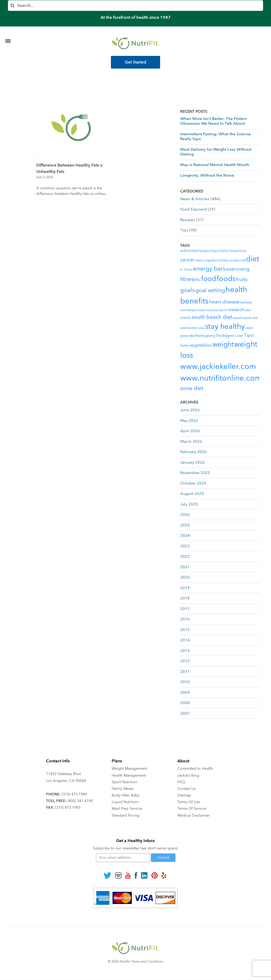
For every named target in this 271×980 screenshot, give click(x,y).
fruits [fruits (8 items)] (242, 279)
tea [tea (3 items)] (192, 336)
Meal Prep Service (127, 809)
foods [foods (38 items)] (226, 279)
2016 (185, 619)
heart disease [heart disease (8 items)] (224, 302)
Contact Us (186, 789)
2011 (185, 672)
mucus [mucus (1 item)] (209, 310)
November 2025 (195, 473)
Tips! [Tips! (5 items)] (249, 335)
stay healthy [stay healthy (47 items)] (225, 326)
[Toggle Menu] (8, 34)
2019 (185, 588)
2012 (185, 661)
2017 (185, 609)
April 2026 (190, 431)
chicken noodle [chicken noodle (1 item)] (228, 260)
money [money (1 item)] (200, 310)
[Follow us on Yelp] (164, 875)
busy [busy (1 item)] (243, 251)
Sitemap (184, 795)
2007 (185, 713)
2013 (185, 651)
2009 (185, 692)
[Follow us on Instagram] (118, 875)
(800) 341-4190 (80, 801)
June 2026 (190, 410)
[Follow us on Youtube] (128, 875)
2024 (185, 535)
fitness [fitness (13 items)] (188, 279)
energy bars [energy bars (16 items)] (209, 269)
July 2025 (189, 504)
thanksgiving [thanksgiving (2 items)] (205, 336)
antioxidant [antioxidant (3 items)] (190, 251)
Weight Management (129, 769)
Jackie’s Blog (188, 775)
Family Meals (123, 789)
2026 (185, 514)
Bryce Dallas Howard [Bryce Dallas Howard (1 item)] (226, 251)
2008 (185, 703)
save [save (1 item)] (248, 310)
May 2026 (189, 420)
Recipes (188, 220)
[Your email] (123, 858)
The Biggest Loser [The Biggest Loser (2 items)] (230, 336)
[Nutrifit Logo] (135, 43)
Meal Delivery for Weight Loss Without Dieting (216, 152)
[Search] (135, 6)
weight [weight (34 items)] (223, 344)
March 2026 (191, 441)
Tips (184, 230)
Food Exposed (193, 209)
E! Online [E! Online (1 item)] (186, 270)
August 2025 (192, 494)
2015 (185, 630)
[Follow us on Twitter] (107, 875)
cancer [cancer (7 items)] (187, 260)
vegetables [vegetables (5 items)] (201, 345)
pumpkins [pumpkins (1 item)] (220, 310)
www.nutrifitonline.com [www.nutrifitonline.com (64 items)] (221, 378)
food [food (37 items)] (209, 279)
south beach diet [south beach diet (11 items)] (212, 317)
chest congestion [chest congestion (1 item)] (206, 260)
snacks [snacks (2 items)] (186, 318)
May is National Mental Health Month (215, 165)
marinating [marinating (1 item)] (187, 310)
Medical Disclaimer (194, 815)
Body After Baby (126, 795)
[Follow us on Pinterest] (154, 875)
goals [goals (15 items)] (188, 290)
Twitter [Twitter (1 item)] (184, 346)
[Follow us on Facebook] (136, 875)
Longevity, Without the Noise (207, 175)
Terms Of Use (189, 802)
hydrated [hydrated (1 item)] (246, 303)
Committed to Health (195, 769)
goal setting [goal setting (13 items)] (210, 290)
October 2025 (193, 483)
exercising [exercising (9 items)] (238, 269)
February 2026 (193, 452)
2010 (185, 682)
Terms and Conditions (147, 961)
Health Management (129, 775)
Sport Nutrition (124, 782)
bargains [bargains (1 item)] (205, 251)
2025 (185, 525)
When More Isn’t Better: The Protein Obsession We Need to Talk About (214, 121)
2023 (185, 546)
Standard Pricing (126, 815)
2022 (185, 556)
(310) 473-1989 (74, 794)
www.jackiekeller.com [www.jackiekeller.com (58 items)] (218, 366)
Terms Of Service (192, 809)
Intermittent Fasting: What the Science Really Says (216, 136)
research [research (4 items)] (236, 310)
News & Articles (195, 199)
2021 (185, 567)
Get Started (136, 62)
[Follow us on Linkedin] (144, 875)
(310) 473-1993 (68, 807)
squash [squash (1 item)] (237, 318)
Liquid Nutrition (125, 802)
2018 (185, 598)
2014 (185, 640)
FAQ (181, 782)
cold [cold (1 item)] (242, 260)
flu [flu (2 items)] (199, 280)
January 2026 (193, 462)
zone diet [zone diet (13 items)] (192, 388)
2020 (185, 577)
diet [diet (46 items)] (252, 259)
